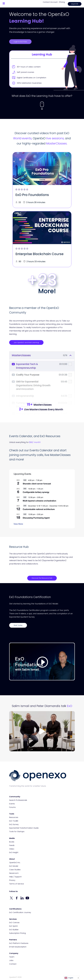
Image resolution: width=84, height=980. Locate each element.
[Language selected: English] (71, 978)
